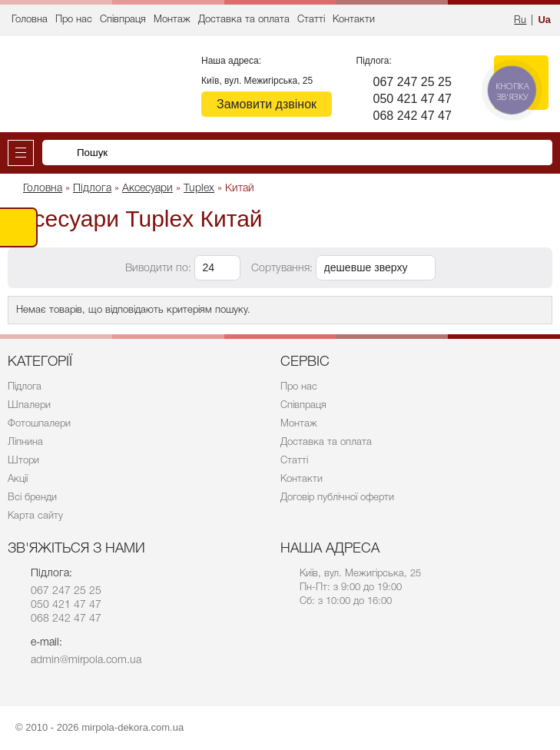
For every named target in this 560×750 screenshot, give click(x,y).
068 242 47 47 (413, 116)
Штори (23, 461)
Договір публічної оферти (337, 498)
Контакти (354, 20)
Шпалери (29, 405)
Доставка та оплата (244, 20)
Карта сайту (35, 516)
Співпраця (123, 20)
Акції (18, 479)
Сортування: (282, 269)
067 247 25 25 (413, 82)
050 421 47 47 (413, 99)
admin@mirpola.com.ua (86, 660)
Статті (311, 20)
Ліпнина (25, 442)
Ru (520, 20)
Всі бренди (32, 498)
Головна (30, 20)
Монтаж (172, 20)
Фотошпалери (39, 424)
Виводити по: (158, 269)
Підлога (25, 387)
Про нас (74, 20)
